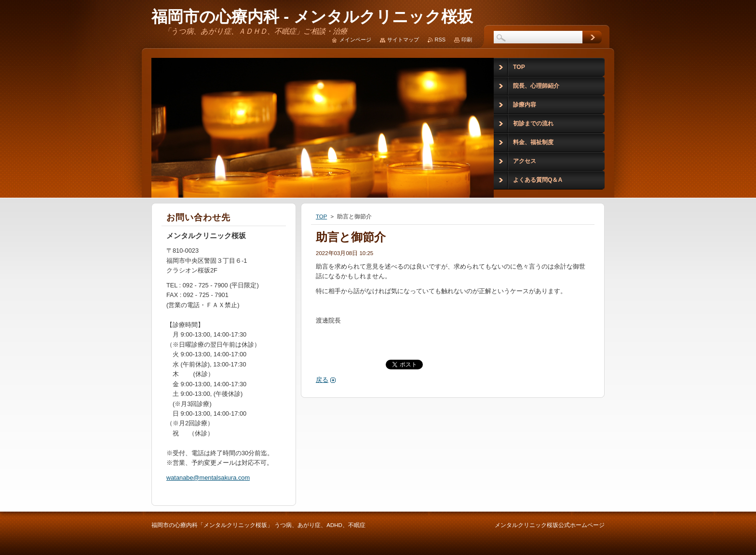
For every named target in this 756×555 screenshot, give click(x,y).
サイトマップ (403, 40)
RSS (440, 40)
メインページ (355, 40)
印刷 (467, 40)
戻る (322, 380)
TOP (321, 217)
